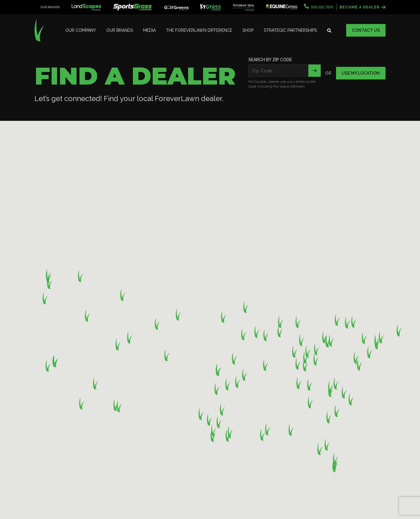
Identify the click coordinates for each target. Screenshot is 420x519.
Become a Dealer (363, 7)
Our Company (81, 30)
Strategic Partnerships (290, 30)
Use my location (361, 73)
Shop (248, 30)
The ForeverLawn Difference (199, 30)
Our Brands (120, 30)
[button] (381, 337)
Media (149, 30)
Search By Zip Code (270, 60)
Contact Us (366, 30)
